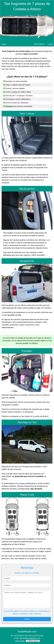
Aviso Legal (20, 641)
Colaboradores (33, 641)
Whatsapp (9, 106)
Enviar (27, 619)
